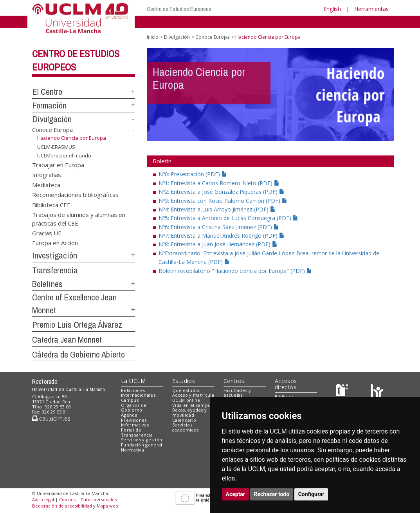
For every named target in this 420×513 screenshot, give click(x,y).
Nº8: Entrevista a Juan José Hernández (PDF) (218, 244)
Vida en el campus (193, 405)
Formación (49, 105)
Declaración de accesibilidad (62, 506)
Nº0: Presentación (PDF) (193, 174)
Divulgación (52, 119)
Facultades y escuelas (237, 393)
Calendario (184, 420)
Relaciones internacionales (138, 393)
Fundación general (142, 445)
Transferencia (55, 270)
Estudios (184, 381)
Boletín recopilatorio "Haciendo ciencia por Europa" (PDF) (235, 271)
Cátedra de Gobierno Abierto (78, 354)
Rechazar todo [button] (272, 494)
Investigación (55, 255)
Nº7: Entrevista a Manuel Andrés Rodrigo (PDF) (222, 236)
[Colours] (377, 392)
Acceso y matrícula (193, 395)
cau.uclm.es (51, 418)
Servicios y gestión (142, 440)
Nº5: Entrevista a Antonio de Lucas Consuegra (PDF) (228, 218)
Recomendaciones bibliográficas (75, 195)
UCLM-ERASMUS (56, 146)
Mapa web (107, 506)
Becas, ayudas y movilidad (189, 412)
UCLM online (186, 400)
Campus (130, 400)
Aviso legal (43, 499)
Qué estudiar (187, 390)
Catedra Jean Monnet (67, 340)
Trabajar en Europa (58, 165)
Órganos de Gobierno (134, 408)
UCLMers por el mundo (64, 155)
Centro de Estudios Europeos (179, 9)
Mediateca (46, 184)
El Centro (47, 92)
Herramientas (371, 9)
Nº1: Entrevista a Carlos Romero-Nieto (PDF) (219, 183)
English (332, 9)
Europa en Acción (55, 243)
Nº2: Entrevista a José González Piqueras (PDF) (222, 192)
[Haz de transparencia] (343, 392)
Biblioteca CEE (51, 204)
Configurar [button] (311, 494)
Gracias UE (47, 233)
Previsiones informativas (135, 423)
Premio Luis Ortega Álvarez (77, 325)
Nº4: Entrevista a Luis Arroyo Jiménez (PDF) (217, 209)
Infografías (47, 175)
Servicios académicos (185, 427)
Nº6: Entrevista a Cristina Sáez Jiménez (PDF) (219, 227)
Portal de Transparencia (137, 432)
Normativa (132, 450)
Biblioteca (286, 396)
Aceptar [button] (236, 494)
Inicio (153, 37)
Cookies (67, 499)
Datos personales (99, 499)
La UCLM (133, 381)
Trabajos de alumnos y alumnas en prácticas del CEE (79, 219)
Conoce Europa (52, 130)
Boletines (47, 284)
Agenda (129, 415)
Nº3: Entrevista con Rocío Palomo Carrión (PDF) (223, 201)
